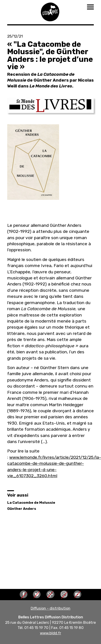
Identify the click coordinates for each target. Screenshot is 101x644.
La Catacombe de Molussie (31, 503)
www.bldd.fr (50, 633)
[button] (50, 105)
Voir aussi (18, 495)
